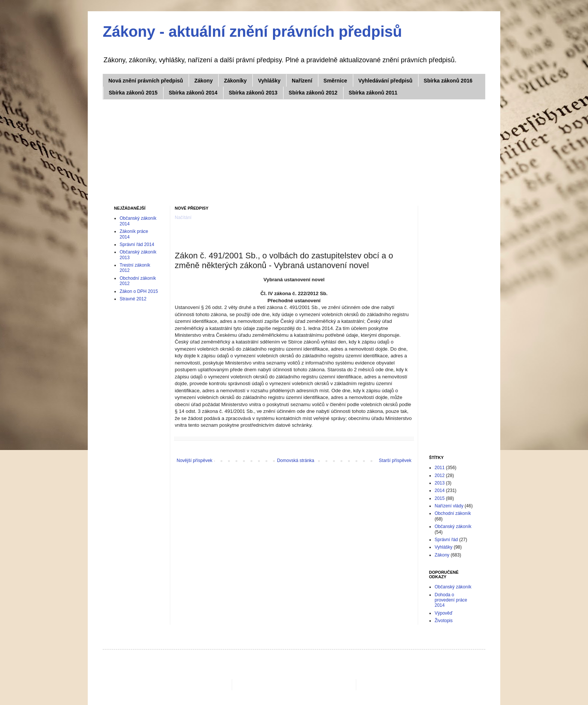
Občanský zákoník (453, 526)
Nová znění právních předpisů (146, 81)
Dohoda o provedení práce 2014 (451, 600)
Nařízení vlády (449, 506)
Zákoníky (235, 81)
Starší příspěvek (395, 460)
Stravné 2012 (133, 299)
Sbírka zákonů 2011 (373, 93)
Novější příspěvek (194, 460)
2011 (440, 468)
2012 (440, 475)
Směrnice (335, 81)
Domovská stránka (296, 460)
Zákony (203, 81)
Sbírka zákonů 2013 (253, 93)
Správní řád (446, 540)
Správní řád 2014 (137, 244)
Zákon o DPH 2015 (139, 291)
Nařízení (302, 81)
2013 (440, 483)
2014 (440, 490)
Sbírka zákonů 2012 (313, 93)
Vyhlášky (269, 81)
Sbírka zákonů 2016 (448, 81)
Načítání (183, 217)
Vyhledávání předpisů (385, 81)
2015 (440, 498)
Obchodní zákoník (453, 513)
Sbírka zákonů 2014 (193, 93)
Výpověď (443, 613)
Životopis (444, 621)
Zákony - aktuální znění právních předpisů (252, 31)
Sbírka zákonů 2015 (133, 93)
